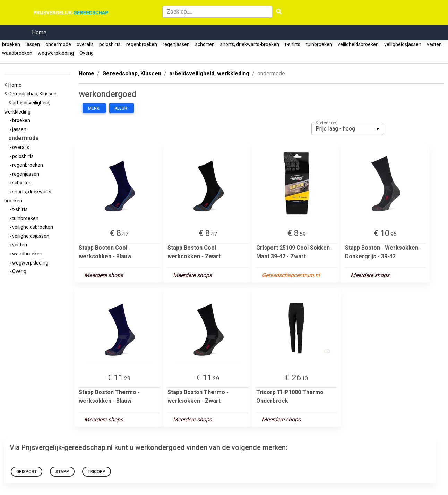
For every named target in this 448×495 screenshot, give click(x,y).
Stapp (62, 472)
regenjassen (176, 44)
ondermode (58, 44)
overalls (85, 44)
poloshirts (110, 44)
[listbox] (347, 129)
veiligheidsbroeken (358, 44)
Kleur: (122, 108)
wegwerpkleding (56, 53)
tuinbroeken (319, 44)
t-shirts (292, 44)
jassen (33, 44)
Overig (87, 53)
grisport (27, 472)
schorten (205, 44)
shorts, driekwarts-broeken (250, 44)
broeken (11, 44)
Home (39, 32)
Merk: (94, 108)
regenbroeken (142, 44)
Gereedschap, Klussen (33, 94)
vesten (434, 44)
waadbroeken (17, 53)
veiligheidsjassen (403, 44)
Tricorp (97, 472)
